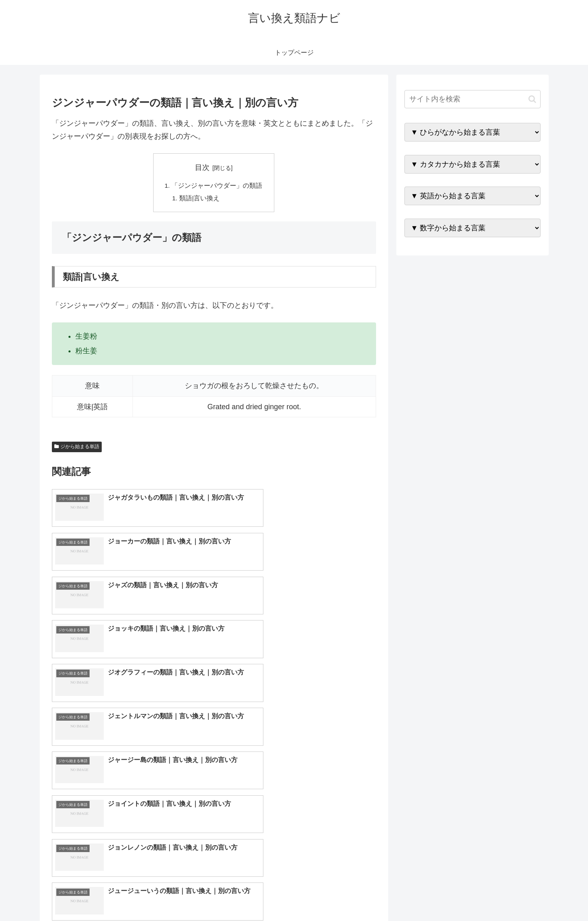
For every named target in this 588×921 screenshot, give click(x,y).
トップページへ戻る (450, 895)
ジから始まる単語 (77, 448)
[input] (473, 99)
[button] (532, 99)
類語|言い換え (200, 199)
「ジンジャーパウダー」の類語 (217, 186)
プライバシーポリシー (513, 895)
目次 (202, 167)
